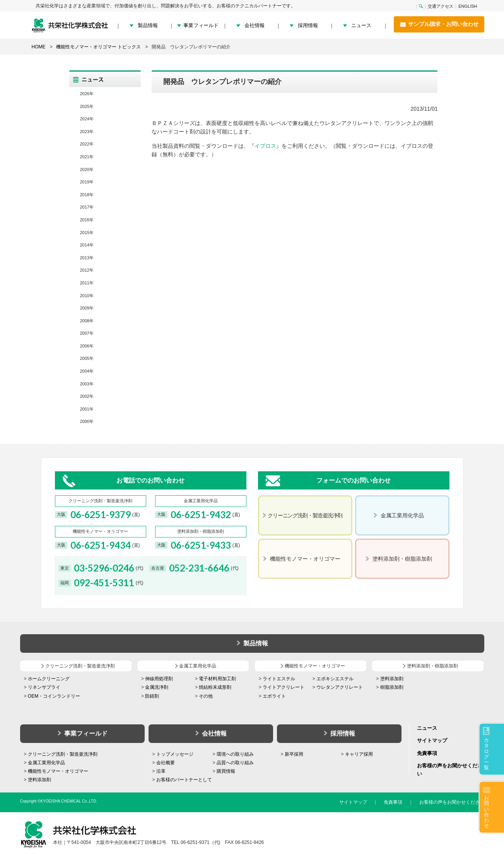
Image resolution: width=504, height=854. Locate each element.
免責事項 (427, 753)
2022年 (87, 144)
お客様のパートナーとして (184, 780)
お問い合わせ (486, 812)
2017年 (87, 207)
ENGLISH (468, 6)
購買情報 (226, 771)
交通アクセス (441, 6)
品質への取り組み (235, 763)
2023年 (87, 132)
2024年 (87, 119)
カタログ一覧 (486, 754)
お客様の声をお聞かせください (452, 802)
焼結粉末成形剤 (215, 687)
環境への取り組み (235, 754)
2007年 (87, 333)
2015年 (87, 233)
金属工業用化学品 (46, 763)
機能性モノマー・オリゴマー (58, 771)
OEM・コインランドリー (54, 696)
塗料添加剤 (392, 679)
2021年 (87, 157)
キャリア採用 (359, 754)
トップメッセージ (175, 754)
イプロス (265, 146)
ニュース (361, 25)
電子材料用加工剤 (217, 679)
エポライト (274, 696)
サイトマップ (432, 740)
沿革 (161, 771)
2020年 (87, 169)
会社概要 (166, 763)
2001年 (87, 409)
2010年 (87, 296)
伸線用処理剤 (159, 679)
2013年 (87, 258)
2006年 (87, 346)
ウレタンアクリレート (340, 687)
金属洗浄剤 (157, 687)
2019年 (87, 182)
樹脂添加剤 (392, 687)
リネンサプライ (44, 687)
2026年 (87, 94)
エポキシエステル (335, 679)
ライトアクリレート (284, 687)
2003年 (87, 384)
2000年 (87, 421)
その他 (206, 696)
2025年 (87, 106)
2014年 (87, 245)
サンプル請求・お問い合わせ (439, 24)
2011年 (87, 283)
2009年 (87, 308)
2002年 (87, 396)
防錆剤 (152, 696)
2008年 (87, 321)
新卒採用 (294, 754)
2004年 (87, 371)
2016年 (87, 220)
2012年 (87, 270)
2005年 (87, 358)
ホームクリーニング (49, 679)
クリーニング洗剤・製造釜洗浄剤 (63, 754)
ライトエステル (279, 679)
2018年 (87, 195)
